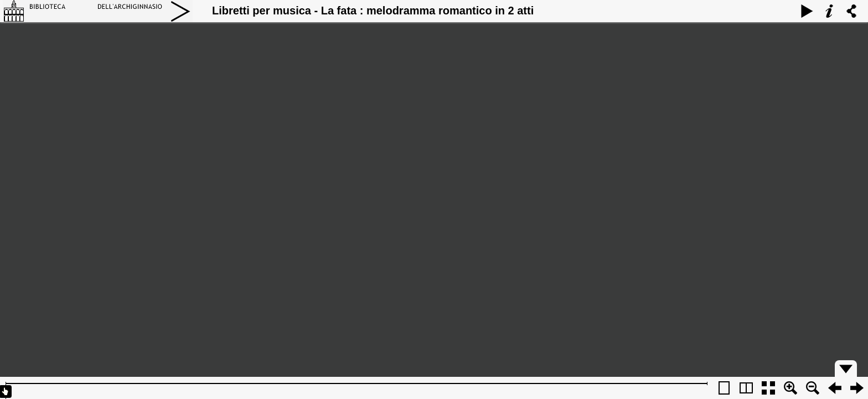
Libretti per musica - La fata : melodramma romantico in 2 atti (373, 11)
